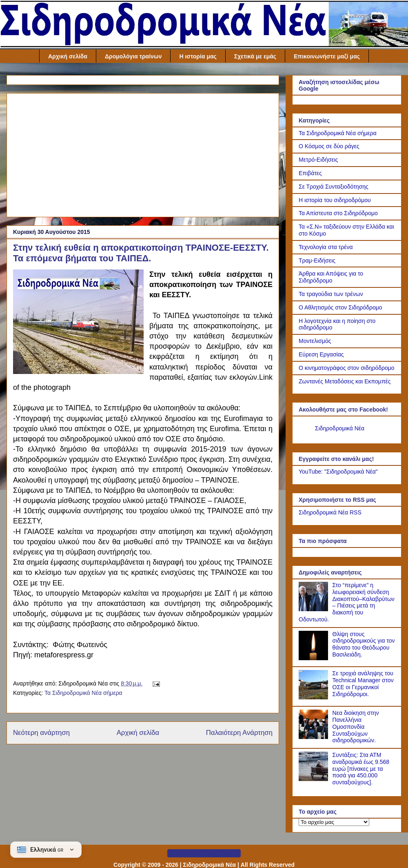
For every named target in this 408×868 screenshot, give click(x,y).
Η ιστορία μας (198, 56)
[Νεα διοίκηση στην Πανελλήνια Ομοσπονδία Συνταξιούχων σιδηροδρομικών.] (315, 737)
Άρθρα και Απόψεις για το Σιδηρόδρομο (331, 277)
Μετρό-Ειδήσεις (318, 160)
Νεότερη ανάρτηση (41, 733)
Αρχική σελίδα (68, 56)
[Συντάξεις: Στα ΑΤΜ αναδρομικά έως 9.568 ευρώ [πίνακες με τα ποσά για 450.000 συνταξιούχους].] (315, 779)
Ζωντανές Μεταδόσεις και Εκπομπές (345, 381)
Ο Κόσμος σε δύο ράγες (329, 146)
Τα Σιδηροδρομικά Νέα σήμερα (83, 693)
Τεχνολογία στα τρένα (326, 247)
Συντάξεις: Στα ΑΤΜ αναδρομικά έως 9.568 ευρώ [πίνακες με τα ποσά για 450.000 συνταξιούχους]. (361, 769)
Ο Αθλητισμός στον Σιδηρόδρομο (340, 307)
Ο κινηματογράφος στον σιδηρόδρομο (347, 368)
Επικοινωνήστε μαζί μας (327, 56)
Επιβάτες (310, 173)
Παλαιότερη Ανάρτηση (239, 733)
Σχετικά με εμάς (255, 56)
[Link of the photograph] (78, 323)
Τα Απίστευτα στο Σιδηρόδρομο (338, 213)
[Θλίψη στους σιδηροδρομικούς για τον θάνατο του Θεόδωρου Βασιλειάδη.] (315, 658)
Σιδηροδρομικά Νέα (340, 428)
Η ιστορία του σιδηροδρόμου (335, 200)
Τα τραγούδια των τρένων (331, 294)
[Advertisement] (143, 154)
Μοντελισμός (315, 341)
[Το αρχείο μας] (334, 822)
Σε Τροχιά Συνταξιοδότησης (334, 187)
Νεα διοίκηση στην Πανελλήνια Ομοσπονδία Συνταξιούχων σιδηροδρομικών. (356, 727)
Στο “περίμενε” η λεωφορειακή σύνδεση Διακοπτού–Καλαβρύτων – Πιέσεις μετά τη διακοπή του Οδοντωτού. (347, 602)
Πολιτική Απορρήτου (204, 853)
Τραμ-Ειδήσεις (317, 260)
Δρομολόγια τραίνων (133, 56)
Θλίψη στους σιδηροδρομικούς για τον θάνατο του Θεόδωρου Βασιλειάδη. (364, 644)
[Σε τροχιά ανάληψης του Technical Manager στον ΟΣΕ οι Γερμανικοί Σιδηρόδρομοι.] (315, 697)
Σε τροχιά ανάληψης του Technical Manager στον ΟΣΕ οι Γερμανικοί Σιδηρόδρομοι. (363, 683)
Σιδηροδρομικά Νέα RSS (330, 512)
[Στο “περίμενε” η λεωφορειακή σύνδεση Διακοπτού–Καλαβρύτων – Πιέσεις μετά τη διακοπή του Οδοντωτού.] (315, 609)
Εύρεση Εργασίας (321, 354)
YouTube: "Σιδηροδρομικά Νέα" (338, 472)
